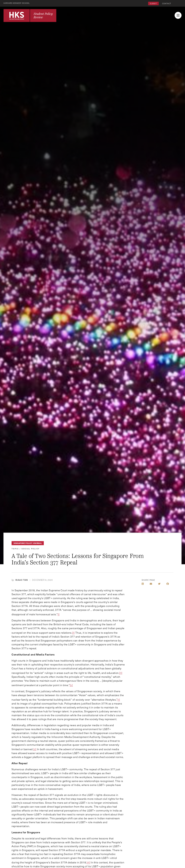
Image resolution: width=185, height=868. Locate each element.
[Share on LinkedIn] (143, 584)
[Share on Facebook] (168, 584)
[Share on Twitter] (159, 584)
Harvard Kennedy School (17, 3)
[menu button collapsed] (178, 15)
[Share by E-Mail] (151, 584)
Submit (153, 3)
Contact (167, 3)
